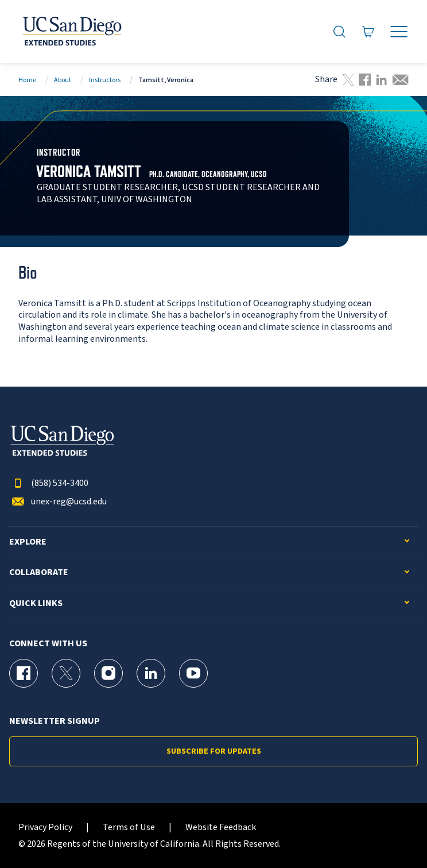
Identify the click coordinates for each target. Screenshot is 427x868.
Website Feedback (221, 828)
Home (27, 80)
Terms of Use (129, 828)
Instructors (105, 80)
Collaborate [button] (39, 572)
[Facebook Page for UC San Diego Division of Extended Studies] (24, 673)
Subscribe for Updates (214, 751)
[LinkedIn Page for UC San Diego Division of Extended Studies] (151, 673)
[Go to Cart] (368, 31)
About (63, 80)
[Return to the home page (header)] (71, 32)
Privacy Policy (45, 828)
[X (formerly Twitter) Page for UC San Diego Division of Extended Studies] (66, 673)
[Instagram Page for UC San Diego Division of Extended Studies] (108, 673)
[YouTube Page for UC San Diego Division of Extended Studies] (193, 673)
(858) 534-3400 (49, 483)
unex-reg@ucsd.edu (58, 502)
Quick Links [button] (36, 603)
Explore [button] (28, 542)
